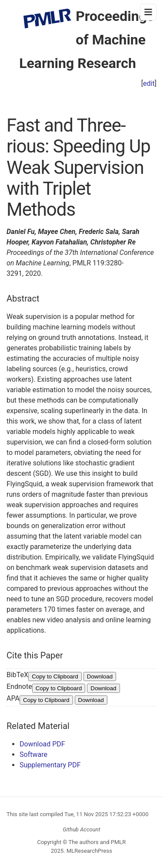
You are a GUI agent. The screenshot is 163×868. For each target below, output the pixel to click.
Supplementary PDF (50, 765)
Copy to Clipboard (55, 676)
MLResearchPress (89, 851)
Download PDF (42, 744)
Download (100, 676)
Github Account (81, 829)
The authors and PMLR (97, 842)
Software (33, 754)
